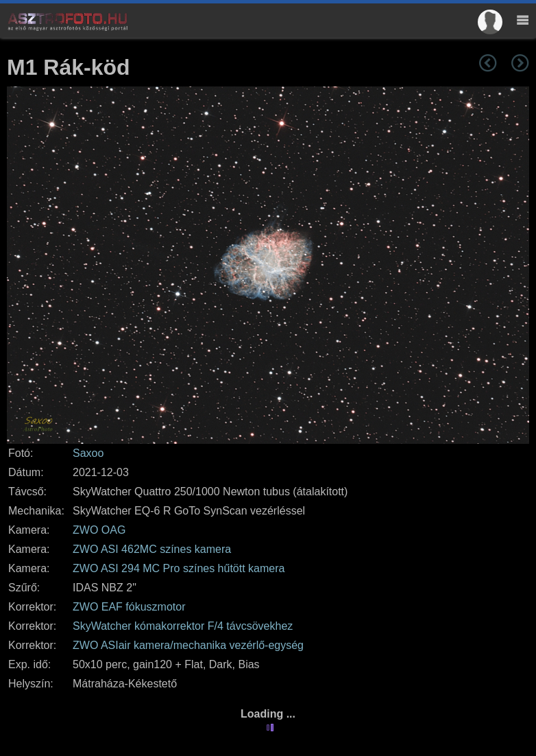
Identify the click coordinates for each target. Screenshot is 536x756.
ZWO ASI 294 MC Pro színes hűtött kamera (179, 568)
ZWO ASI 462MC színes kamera (152, 549)
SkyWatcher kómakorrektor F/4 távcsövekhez (183, 626)
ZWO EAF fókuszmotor (129, 607)
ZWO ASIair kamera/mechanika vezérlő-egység (188, 645)
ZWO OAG (99, 530)
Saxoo (88, 453)
